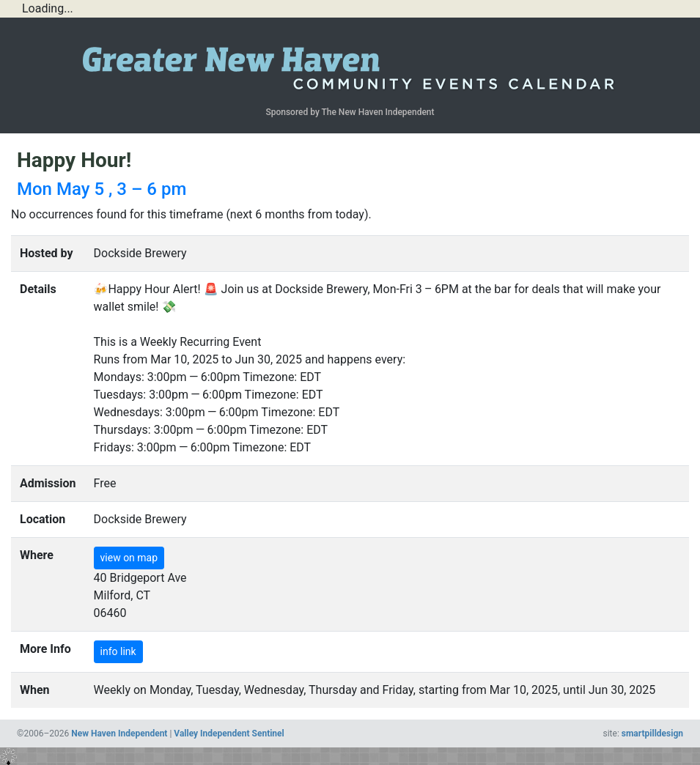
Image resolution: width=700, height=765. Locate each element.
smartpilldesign (652, 733)
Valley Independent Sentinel (229, 733)
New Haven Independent (119, 733)
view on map (129, 558)
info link (118, 651)
